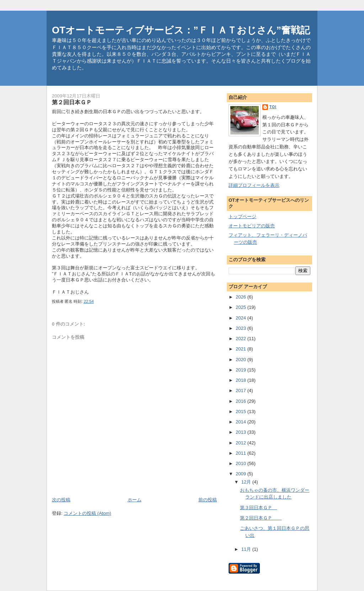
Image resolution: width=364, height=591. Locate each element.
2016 (242, 401)
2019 (242, 370)
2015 (242, 411)
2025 (242, 307)
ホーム (135, 500)
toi (273, 107)
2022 (242, 339)
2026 (242, 297)
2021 (242, 349)
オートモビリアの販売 (252, 226)
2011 (242, 453)
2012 (242, 443)
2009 (242, 474)
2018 (242, 380)
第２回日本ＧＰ (261, 518)
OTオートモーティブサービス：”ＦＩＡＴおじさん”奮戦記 (181, 30)
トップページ (242, 217)
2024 (242, 318)
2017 (242, 391)
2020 (242, 360)
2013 (242, 432)
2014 (242, 422)
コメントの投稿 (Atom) (87, 513)
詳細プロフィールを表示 (254, 185)
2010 (242, 463)
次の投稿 (61, 500)
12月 (247, 482)
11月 (247, 549)
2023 (242, 328)
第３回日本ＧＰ (258, 508)
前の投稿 (208, 500)
